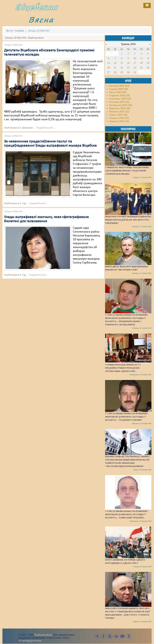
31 (135, 72)
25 (141, 68)
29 (122, 72)
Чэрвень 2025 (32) (119, 118)
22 (122, 68)
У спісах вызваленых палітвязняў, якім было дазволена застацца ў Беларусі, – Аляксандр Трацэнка (127, 514)
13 (108, 63)
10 (135, 58)
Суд (24, 203)
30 (128, 72)
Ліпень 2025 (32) (118, 115)
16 (128, 63)
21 (115, 68)
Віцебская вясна (43, 635)
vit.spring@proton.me (30, 641)
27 (108, 72)
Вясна (41, 20)
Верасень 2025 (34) (120, 108)
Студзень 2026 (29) (119, 96)
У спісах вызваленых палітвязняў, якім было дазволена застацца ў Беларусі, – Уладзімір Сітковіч (127, 417)
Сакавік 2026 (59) (119, 89)
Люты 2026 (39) (118, 92)
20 (108, 68)
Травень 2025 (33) (119, 121)
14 (115, 63)
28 (115, 72)
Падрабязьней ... (46, 128)
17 (135, 63)
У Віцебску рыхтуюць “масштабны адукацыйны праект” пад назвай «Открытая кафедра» (127, 171)
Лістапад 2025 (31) (119, 102)
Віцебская (37, 7)
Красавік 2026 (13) (119, 86)
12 (148, 58)
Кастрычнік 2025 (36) (121, 105)
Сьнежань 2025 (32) (120, 99)
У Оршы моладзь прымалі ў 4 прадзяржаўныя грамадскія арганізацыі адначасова (123, 368)
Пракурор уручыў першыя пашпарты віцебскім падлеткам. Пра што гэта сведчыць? (128, 220)
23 (128, 68)
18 (141, 63)
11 (141, 58)
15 (122, 63)
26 (148, 68)
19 (148, 63)
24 (135, 68)
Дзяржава (28, 128)
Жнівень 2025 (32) (119, 112)
